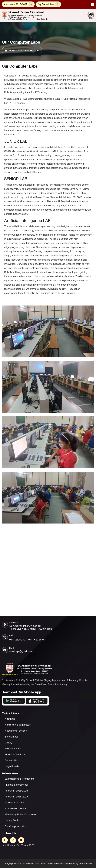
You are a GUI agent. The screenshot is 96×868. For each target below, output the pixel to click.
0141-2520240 (17, 640)
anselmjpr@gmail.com (21, 651)
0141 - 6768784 (37, 640)
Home (10, 51)
